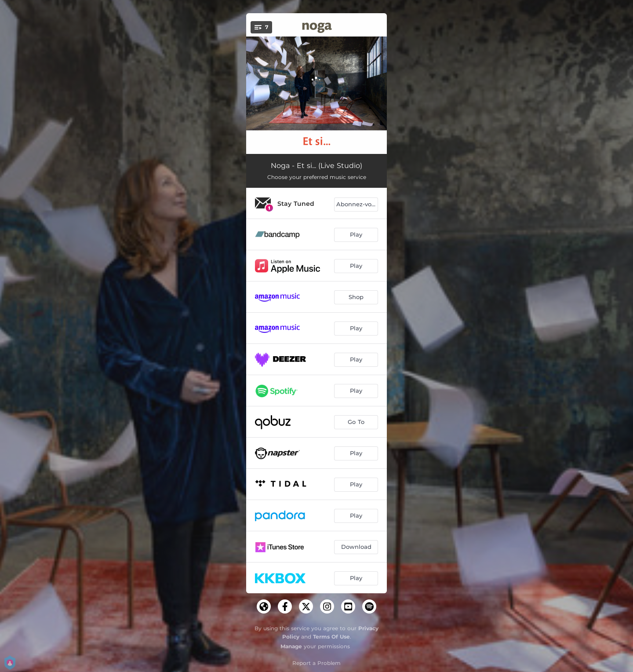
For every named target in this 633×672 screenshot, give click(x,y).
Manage (291, 646)
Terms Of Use (331, 637)
